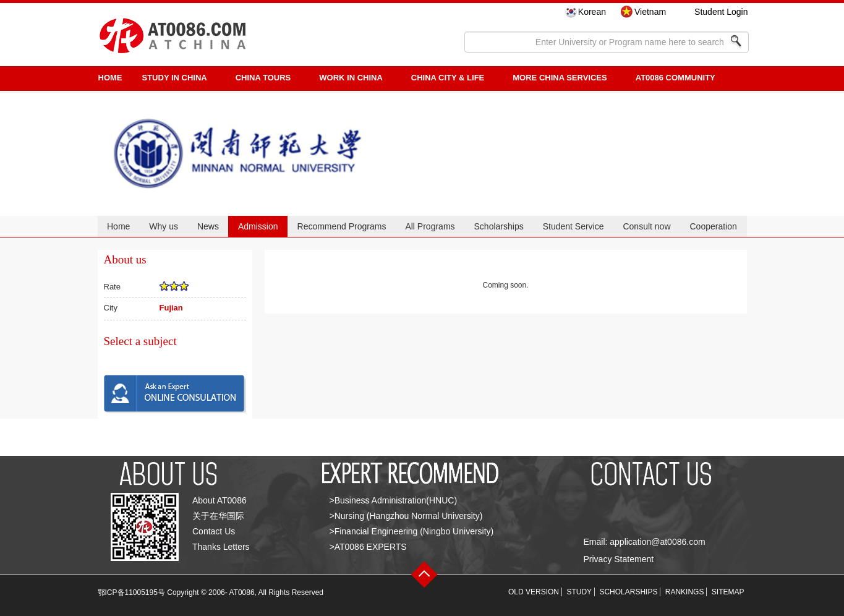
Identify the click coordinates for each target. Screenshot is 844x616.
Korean (592, 12)
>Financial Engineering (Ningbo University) (412, 531)
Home (118, 226)
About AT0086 (220, 500)
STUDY (579, 592)
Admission (258, 226)
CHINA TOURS (263, 78)
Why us (164, 226)
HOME (110, 78)
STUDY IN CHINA (175, 78)
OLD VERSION (534, 592)
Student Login (721, 12)
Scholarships (499, 226)
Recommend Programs (342, 226)
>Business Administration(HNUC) (394, 500)
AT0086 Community (676, 78)
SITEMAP (728, 592)
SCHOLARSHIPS (628, 592)
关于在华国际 (218, 516)
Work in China (351, 78)
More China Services (560, 78)
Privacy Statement (619, 559)
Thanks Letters (221, 547)
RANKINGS (685, 592)
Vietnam (650, 12)
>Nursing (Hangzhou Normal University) (406, 516)
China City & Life (448, 78)
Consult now (646, 226)
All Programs (430, 226)
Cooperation (713, 226)
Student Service (573, 226)
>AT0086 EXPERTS (368, 547)
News (208, 226)
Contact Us (214, 531)
